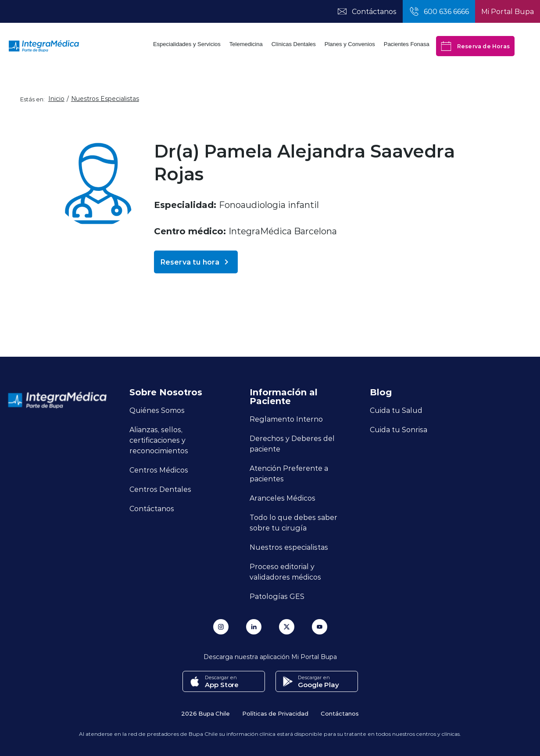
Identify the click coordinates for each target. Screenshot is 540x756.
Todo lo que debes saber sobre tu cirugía (293, 522)
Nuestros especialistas (289, 547)
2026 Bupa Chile (206, 713)
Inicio (56, 99)
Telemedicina (246, 44)
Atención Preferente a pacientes (289, 473)
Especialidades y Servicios (187, 44)
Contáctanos (152, 508)
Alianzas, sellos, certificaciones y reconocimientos (159, 440)
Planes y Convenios (350, 44)
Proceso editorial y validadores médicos (285, 571)
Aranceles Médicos (283, 498)
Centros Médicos (159, 470)
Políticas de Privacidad (275, 713)
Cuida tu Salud (396, 410)
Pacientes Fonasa (407, 44)
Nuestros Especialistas (105, 99)
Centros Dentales (160, 489)
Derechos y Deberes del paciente (292, 443)
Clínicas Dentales (294, 44)
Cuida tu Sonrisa (399, 429)
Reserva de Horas (475, 46)
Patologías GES (277, 596)
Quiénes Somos (157, 410)
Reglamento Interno (286, 419)
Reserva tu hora (196, 262)
